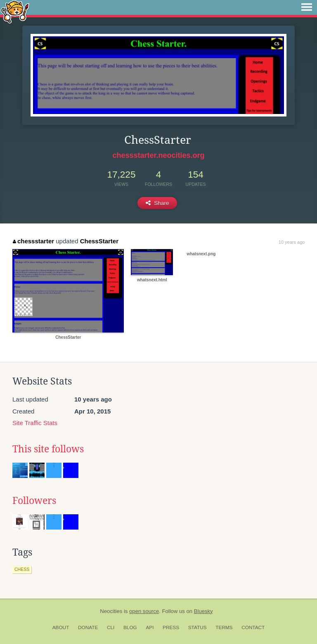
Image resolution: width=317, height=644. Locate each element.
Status (198, 627)
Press (171, 627)
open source (144, 611)
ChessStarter (99, 241)
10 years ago (292, 242)
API (150, 627)
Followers (34, 501)
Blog (130, 627)
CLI (111, 627)
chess (22, 569)
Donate (88, 627)
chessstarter (33, 241)
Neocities (111, 611)
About (61, 627)
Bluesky (203, 611)
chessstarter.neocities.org (158, 155)
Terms (224, 627)
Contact (253, 627)
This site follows (48, 449)
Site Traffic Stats (35, 423)
